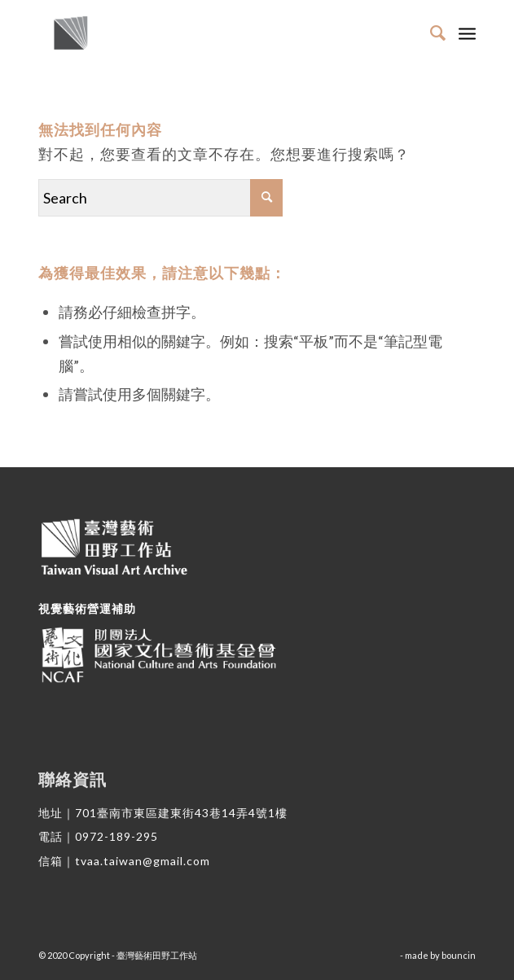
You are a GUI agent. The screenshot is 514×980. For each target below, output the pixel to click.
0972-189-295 (116, 836)
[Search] (431, 33)
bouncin (459, 955)
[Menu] (467, 33)
